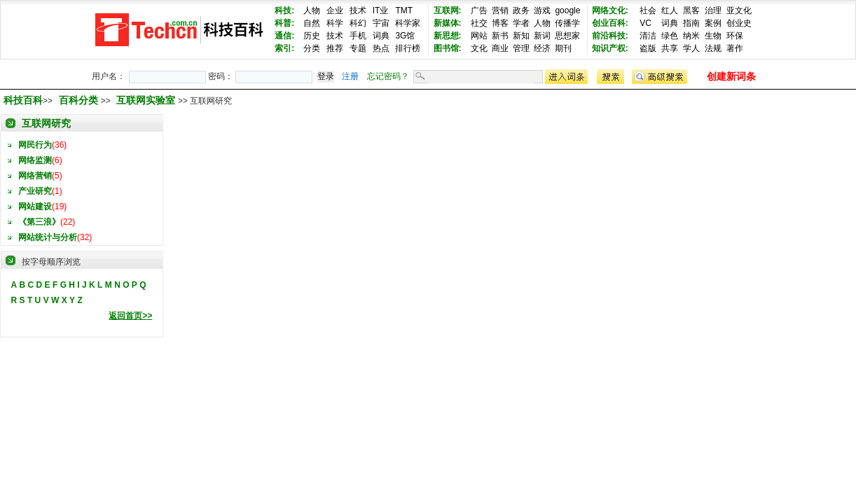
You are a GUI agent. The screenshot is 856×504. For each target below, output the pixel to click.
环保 (735, 36)
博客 (500, 23)
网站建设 (35, 206)
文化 (479, 48)
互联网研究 (46, 123)
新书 (500, 36)
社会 (648, 10)
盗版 (648, 48)
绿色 (670, 36)
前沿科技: (610, 36)
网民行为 (35, 145)
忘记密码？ (388, 76)
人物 (312, 10)
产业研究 (35, 191)
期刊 (563, 48)
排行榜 (408, 48)
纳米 (691, 36)
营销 (500, 10)
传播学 (567, 23)
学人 (691, 48)
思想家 (567, 36)
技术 (358, 10)
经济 (542, 48)
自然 (312, 23)
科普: (284, 23)
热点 (381, 48)
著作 (735, 48)
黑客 (691, 10)
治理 (713, 10)
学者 (521, 23)
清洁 (648, 36)
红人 (670, 10)
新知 (521, 36)
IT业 (381, 10)
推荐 (335, 48)
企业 (335, 10)
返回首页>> (130, 316)
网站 (479, 36)
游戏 (542, 10)
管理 (521, 48)
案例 (713, 23)
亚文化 (739, 10)
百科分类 (78, 100)
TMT (404, 10)
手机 (358, 36)
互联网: (448, 10)
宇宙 (381, 23)
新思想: (448, 36)
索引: (284, 48)
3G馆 (405, 36)
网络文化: (610, 10)
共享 (670, 48)
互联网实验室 (147, 100)
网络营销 (35, 176)
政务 (521, 10)
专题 (358, 48)
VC (646, 23)
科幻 (358, 23)
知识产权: (610, 48)
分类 (312, 48)
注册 (350, 76)
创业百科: (610, 23)
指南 (691, 23)
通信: (284, 36)
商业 (500, 48)
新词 (542, 36)
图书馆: (448, 48)
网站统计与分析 (48, 237)
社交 (479, 23)
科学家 (408, 23)
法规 (713, 48)
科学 (335, 23)
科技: (284, 10)
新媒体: (448, 23)
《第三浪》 (39, 222)
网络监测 (35, 160)
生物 (713, 36)
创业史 (739, 23)
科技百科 (23, 100)
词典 (381, 36)
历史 (312, 36)
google (567, 10)
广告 (479, 10)
